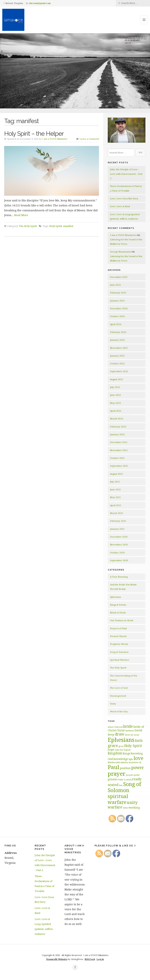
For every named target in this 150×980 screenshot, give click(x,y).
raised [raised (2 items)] (128, 780)
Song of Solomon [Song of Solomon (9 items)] (124, 787)
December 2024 (119, 308)
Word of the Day (119, 711)
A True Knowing (119, 577)
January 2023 (117, 356)
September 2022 (119, 371)
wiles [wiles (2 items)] (125, 808)
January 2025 (117, 301)
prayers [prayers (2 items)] (130, 775)
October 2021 (117, 458)
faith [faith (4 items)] (139, 740)
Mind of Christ (118, 613)
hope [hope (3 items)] (111, 750)
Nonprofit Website (57, 959)
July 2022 (115, 387)
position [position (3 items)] (125, 768)
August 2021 (116, 474)
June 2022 (115, 395)
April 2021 (116, 505)
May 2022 (115, 403)
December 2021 (119, 442)
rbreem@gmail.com (40, 3)
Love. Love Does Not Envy (124, 198)
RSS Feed (90, 959)
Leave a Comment (89, 139)
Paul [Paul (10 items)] (114, 767)
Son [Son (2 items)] (121, 785)
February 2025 (118, 293)
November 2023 (119, 348)
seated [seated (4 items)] (113, 785)
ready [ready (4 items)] (137, 779)
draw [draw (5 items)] (120, 734)
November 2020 (119, 544)
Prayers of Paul (118, 628)
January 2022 (117, 434)
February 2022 (118, 427)
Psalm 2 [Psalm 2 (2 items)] (121, 780)
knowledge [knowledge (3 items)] (121, 759)
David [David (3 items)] (138, 730)
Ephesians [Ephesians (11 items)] (121, 740)
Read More (21, 215)
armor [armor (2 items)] (111, 727)
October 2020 (117, 553)
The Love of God (119, 688)
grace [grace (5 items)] (113, 746)
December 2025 (119, 277)
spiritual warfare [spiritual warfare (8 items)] (118, 799)
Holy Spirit (56, 226)
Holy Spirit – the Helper (34, 133)
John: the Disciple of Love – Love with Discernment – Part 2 (126, 174)
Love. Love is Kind (120, 206)
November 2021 (119, 450)
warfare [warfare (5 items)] (115, 807)
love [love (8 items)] (138, 758)
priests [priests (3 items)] (112, 779)
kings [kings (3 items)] (126, 753)
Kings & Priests (118, 605)
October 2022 (117, 363)
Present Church (118, 636)
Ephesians (115, 597)
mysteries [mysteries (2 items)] (134, 762)
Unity (113, 704)
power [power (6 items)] (138, 767)
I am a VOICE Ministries (55, 139)
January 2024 (117, 340)
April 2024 (116, 324)
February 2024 (118, 332)
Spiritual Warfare (120, 660)
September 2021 (119, 466)
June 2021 (115, 489)
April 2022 (116, 411)
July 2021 (115, 482)
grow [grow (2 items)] (121, 746)
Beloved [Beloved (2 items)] (118, 727)
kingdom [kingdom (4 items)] (115, 753)
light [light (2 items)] (131, 759)
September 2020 (119, 560)
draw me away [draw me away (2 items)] (132, 735)
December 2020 (119, 537)
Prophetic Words (119, 644)
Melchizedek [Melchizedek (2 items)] (114, 762)
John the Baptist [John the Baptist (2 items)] (123, 750)
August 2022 (116, 379)
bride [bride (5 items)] (128, 726)
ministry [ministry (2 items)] (124, 762)
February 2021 (118, 521)
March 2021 (117, 513)
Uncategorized (118, 696)
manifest (68, 226)
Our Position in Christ (122, 620)
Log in (100, 959)
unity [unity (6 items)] (132, 802)
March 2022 (117, 419)
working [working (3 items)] (134, 807)
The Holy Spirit (28, 226)
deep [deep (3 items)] (111, 734)
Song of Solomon (119, 652)
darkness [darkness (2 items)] (130, 731)
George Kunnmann (120, 252)
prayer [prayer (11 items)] (117, 774)
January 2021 (117, 529)
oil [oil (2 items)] (140, 762)
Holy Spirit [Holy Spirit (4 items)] (133, 746)
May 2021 (115, 497)
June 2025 (115, 285)
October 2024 (117, 316)
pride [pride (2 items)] (137, 775)
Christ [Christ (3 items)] (121, 730)
